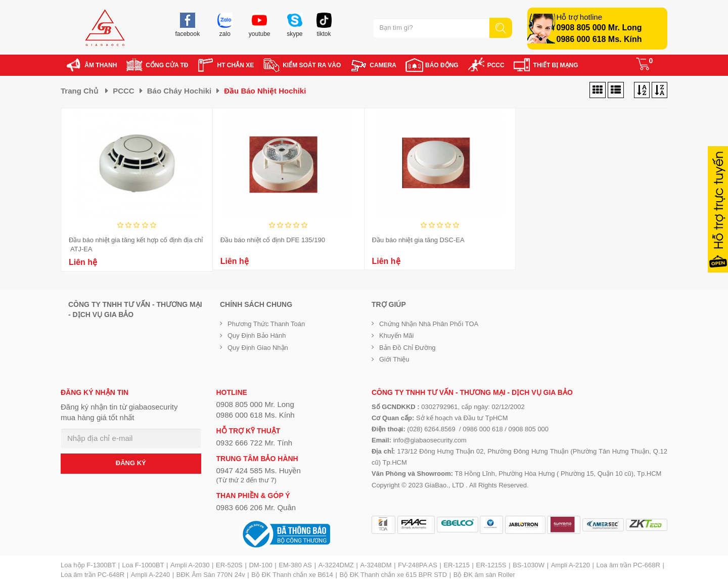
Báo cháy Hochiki (179, 91)
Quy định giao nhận (258, 348)
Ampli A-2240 (150, 575)
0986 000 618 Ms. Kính (599, 39)
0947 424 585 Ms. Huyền (259, 470)
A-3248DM (376, 565)
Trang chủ (79, 91)
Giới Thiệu (394, 359)
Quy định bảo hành (257, 335)
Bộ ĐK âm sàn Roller (484, 575)
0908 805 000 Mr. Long (599, 28)
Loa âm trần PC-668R (628, 565)
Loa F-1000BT (143, 565)
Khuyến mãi (396, 335)
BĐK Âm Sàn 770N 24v (211, 575)
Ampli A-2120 (571, 565)
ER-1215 (457, 565)
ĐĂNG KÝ (131, 463)
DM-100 (260, 565)
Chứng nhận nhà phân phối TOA (429, 324)
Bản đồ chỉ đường (407, 348)
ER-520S (229, 565)
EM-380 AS (295, 565)
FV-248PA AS (418, 565)
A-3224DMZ (336, 565)
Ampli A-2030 (190, 565)
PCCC (124, 91)
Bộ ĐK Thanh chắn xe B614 (292, 575)
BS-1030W (529, 565)
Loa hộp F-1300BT (88, 565)
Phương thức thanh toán (266, 324)
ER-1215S (491, 565)
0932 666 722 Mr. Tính (255, 443)
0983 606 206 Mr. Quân (256, 507)
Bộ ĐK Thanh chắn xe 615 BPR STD (393, 575)
